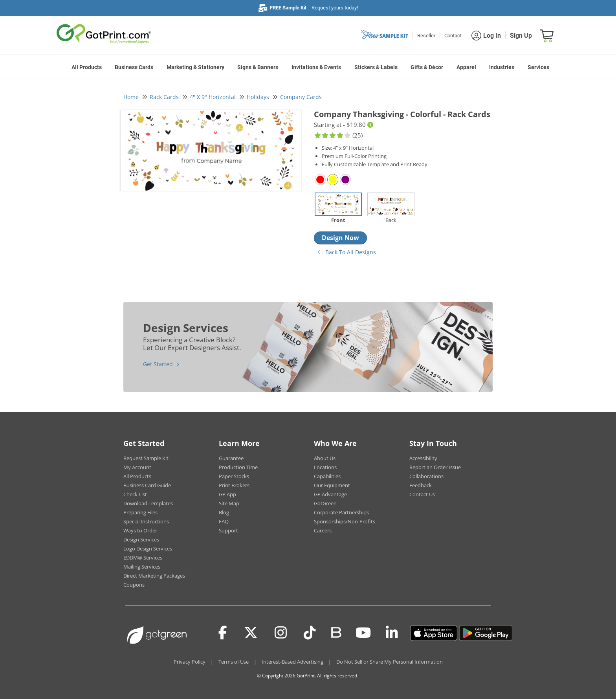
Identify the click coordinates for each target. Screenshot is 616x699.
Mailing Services (142, 567)
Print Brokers (234, 485)
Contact (453, 36)
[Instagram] (281, 633)
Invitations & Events (316, 67)
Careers (323, 530)
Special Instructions (146, 521)
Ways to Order (140, 530)
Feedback (421, 485)
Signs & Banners (258, 67)
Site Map (229, 503)
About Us (325, 458)
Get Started (158, 364)
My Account (137, 467)
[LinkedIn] (392, 633)
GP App (227, 494)
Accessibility (423, 458)
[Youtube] (363, 633)
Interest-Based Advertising (292, 662)
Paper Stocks (234, 476)
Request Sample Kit (146, 458)
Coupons (134, 585)
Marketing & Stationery (195, 67)
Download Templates (148, 503)
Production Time (238, 467)
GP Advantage (330, 494)
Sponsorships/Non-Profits (345, 521)
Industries (502, 67)
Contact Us (422, 494)
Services (538, 67)
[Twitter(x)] (251, 633)
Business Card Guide (147, 485)
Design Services (141, 539)
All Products (87, 67)
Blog (224, 512)
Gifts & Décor (427, 67)
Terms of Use (234, 662)
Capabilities (327, 476)
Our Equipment (332, 485)
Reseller (426, 36)
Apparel (466, 67)
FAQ (224, 521)
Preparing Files (140, 512)
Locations (325, 467)
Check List (135, 494)
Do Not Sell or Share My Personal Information (390, 662)
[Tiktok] (310, 633)
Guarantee (231, 458)
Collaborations (426, 476)
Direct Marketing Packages (154, 576)
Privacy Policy (190, 662)
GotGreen (325, 503)
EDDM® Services (143, 558)
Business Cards (134, 67)
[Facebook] (223, 633)
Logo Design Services (148, 549)
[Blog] (336, 632)
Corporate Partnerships (341, 512)
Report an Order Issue (435, 467)
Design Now (340, 238)
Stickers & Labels (376, 67)
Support (228, 530)
